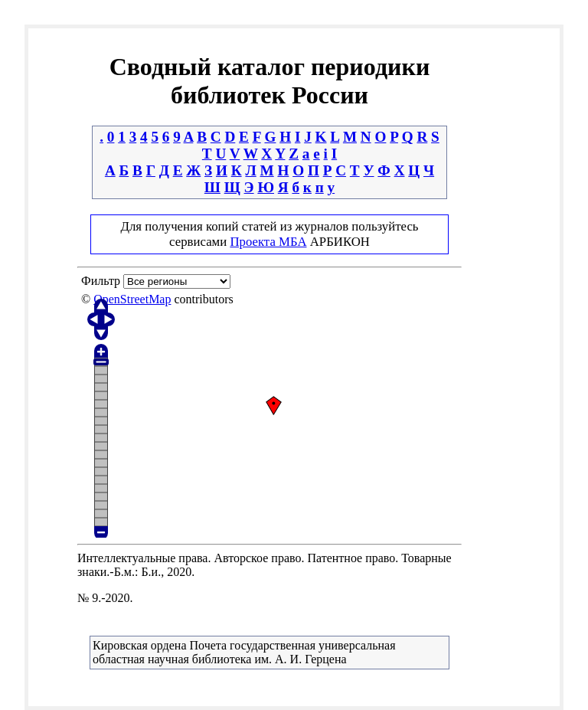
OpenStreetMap (132, 299)
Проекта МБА (268, 242)
